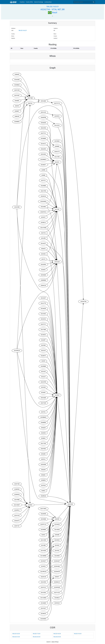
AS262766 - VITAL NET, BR (52, 9)
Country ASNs (29, 2)
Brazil (53, 13)
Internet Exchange (39, 2)
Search (93, 2)
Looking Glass (48, 2)
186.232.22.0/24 (36, 637)
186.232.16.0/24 (16, 634)
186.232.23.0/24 (57, 637)
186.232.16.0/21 (53, 7)
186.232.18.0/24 (57, 634)
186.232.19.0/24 (78, 634)
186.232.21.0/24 (16, 637)
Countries (22, 2)
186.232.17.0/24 (36, 634)
